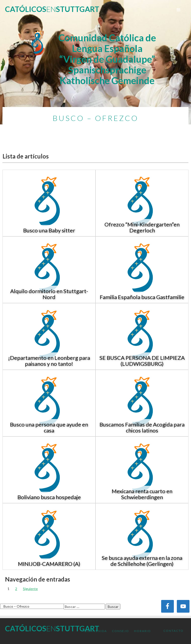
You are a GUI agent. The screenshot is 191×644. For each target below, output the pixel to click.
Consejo (120, 631)
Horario (143, 631)
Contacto (173, 631)
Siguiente (30, 589)
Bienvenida (96, 631)
